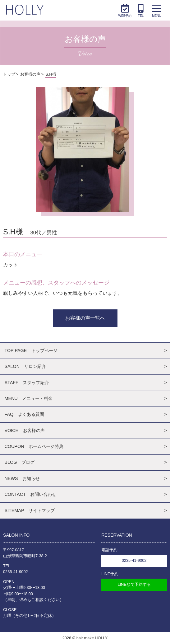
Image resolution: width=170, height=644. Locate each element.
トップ (9, 74)
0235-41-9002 (16, 572)
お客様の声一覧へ (85, 318)
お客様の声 (30, 74)
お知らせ (31, 478)
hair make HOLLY (92, 638)
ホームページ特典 (46, 446)
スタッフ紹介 (36, 383)
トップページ (44, 350)
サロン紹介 (35, 366)
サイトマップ (42, 510)
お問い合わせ (43, 494)
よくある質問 (31, 414)
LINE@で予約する (134, 584)
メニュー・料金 (37, 398)
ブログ (28, 462)
